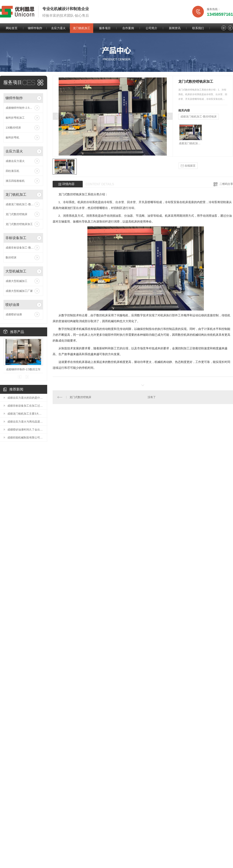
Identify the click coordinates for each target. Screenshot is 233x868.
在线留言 (188, 166)
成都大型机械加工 (17, 281)
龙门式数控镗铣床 (17, 214)
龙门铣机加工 (82, 28)
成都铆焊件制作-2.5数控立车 (23, 108)
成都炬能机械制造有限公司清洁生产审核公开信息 (25, 437)
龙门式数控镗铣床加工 (19, 224)
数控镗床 (11, 257)
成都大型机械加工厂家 (19, 291)
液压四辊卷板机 (15, 181)
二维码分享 (226, 184)
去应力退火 (58, 28)
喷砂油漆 (12, 305)
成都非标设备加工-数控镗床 (22, 248)
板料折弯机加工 (15, 118)
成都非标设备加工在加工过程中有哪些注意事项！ (25, 406)
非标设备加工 (16, 238)
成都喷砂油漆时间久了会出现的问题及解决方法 (25, 430)
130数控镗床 (13, 128)
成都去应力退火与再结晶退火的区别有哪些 (25, 422)
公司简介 (151, 28)
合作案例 (128, 28)
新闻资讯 (175, 28)
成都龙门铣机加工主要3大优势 (25, 414)
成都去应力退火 (15, 161)
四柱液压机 (12, 171)
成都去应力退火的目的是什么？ (25, 398)
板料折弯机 (12, 137)
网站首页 (12, 28)
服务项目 (105, 28)
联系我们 (198, 28)
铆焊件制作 (35, 28)
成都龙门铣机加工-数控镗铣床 (23, 204)
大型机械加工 (16, 271)
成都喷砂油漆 (14, 314)
